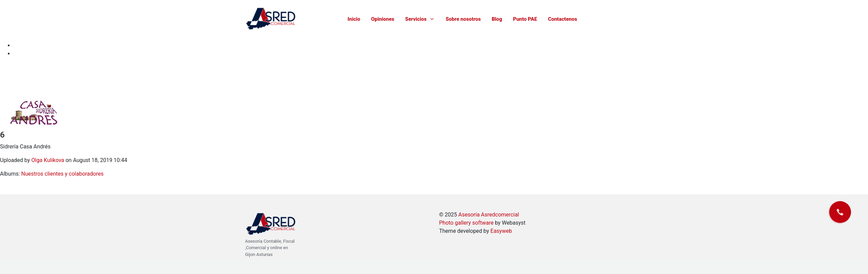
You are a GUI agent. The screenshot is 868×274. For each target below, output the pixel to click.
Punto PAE (525, 19)
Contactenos (563, 19)
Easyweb (501, 231)
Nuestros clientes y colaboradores (62, 174)
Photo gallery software (466, 223)
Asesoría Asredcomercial (488, 215)
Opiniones (383, 19)
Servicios (420, 19)
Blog (497, 19)
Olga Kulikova (48, 160)
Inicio (354, 19)
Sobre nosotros (463, 19)
